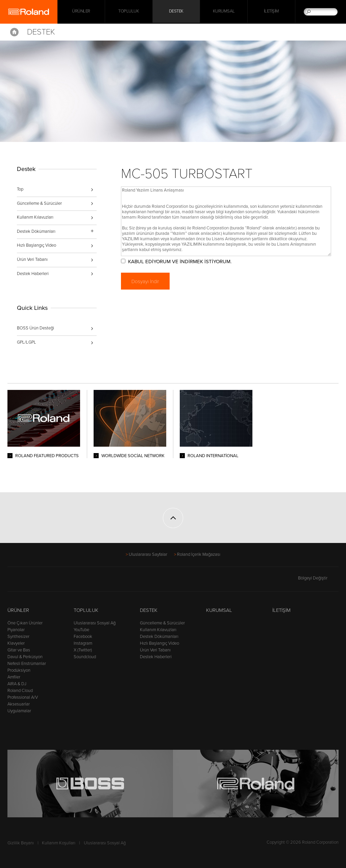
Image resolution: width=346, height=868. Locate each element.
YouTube (81, 630)
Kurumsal (224, 12)
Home (14, 32)
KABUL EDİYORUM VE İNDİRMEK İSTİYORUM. (182, 262)
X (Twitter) (83, 650)
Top (20, 189)
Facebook (83, 637)
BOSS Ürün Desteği (35, 328)
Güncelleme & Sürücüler (39, 203)
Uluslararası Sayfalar (148, 554)
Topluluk (129, 12)
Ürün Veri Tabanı (32, 259)
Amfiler (14, 677)
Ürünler (18, 610)
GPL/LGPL (27, 342)
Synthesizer (18, 637)
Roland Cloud (20, 691)
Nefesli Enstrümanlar (27, 664)
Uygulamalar (19, 711)
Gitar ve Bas (19, 650)
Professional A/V (23, 697)
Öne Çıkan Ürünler (25, 623)
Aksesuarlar (19, 704)
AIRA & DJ (17, 684)
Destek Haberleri (33, 274)
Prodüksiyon (19, 670)
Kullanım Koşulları (59, 843)
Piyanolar (16, 630)
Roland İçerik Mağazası (199, 554)
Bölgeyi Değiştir (318, 578)
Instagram (83, 643)
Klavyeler (16, 643)
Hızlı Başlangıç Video (36, 245)
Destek (176, 12)
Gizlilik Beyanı (21, 843)
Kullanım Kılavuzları (35, 217)
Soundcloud (85, 657)
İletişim (271, 12)
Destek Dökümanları (159, 637)
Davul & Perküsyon (25, 657)
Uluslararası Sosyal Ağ (95, 623)
